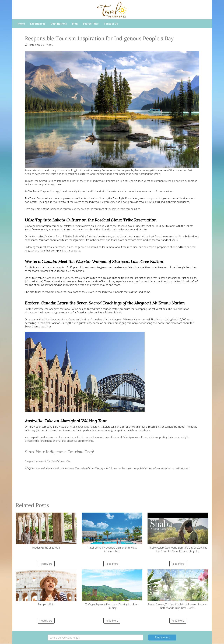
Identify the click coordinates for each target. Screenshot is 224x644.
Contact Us (111, 24)
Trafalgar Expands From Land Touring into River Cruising (112, 590)
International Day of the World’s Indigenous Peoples (86, 181)
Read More (46, 564)
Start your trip (162, 637)
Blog (75, 24)
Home (21, 24)
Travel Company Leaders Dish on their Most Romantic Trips (112, 533)
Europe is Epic (46, 588)
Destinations (59, 24)
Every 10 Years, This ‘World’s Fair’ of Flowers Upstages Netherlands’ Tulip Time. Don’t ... (178, 590)
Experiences (38, 24)
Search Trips (91, 24)
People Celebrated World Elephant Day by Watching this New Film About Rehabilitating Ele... (178, 533)
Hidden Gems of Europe (46, 531)
